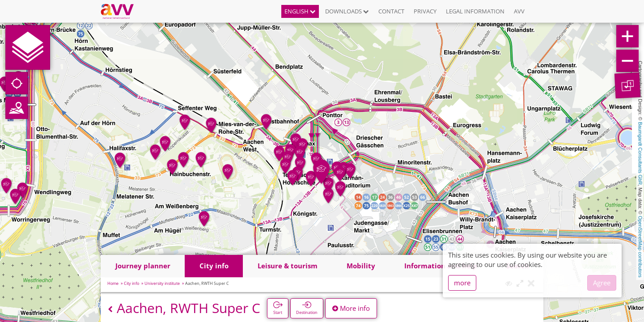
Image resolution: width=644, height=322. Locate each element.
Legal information (475, 11)
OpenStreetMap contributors (640, 246)
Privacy (425, 11)
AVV (519, 11)
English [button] (300, 11)
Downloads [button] (347, 11)
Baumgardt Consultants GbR (640, 154)
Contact (391, 11)
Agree (602, 283)
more (462, 283)
